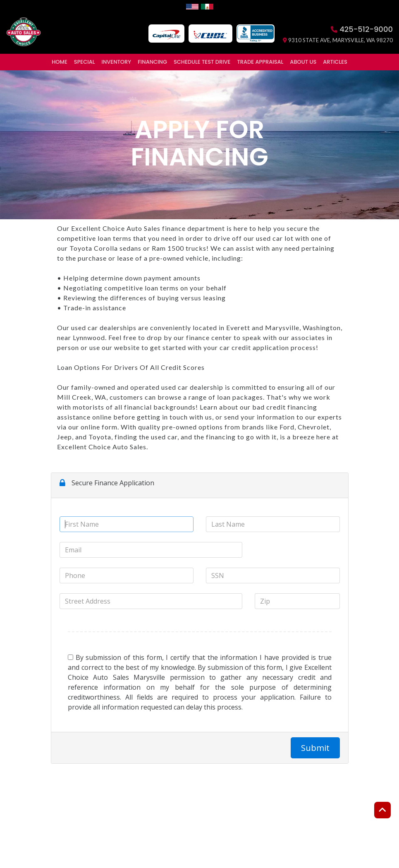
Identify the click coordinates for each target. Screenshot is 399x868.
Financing (152, 62)
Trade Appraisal (260, 62)
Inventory (117, 62)
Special (85, 62)
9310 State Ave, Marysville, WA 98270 (338, 40)
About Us (303, 62)
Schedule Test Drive (202, 62)
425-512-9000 (362, 29)
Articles (335, 62)
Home (60, 62)
